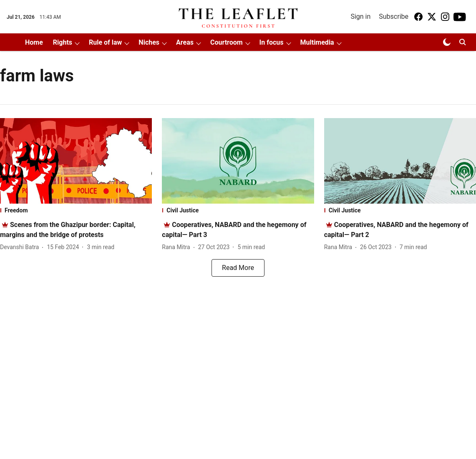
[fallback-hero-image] (76, 161)
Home (34, 42)
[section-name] (76, 210)
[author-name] (21, 247)
